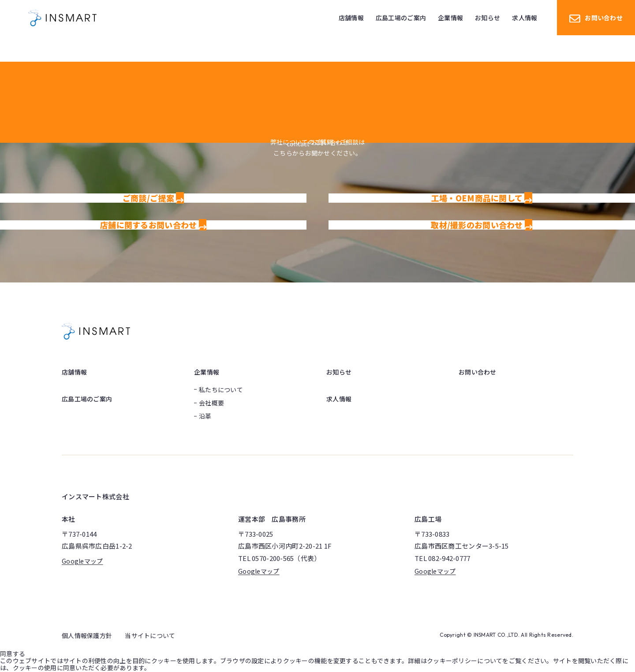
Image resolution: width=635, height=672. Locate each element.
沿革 (205, 416)
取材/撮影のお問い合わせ (482, 225)
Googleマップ (82, 561)
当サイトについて (150, 635)
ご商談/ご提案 (153, 198)
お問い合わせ (596, 18)
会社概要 (211, 403)
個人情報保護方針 (87, 635)
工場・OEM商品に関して (482, 198)
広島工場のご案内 (87, 399)
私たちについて (221, 390)
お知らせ (339, 372)
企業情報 (207, 372)
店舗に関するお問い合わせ (153, 225)
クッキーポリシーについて (465, 661)
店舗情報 (74, 372)
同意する (13, 653)
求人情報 (339, 399)
